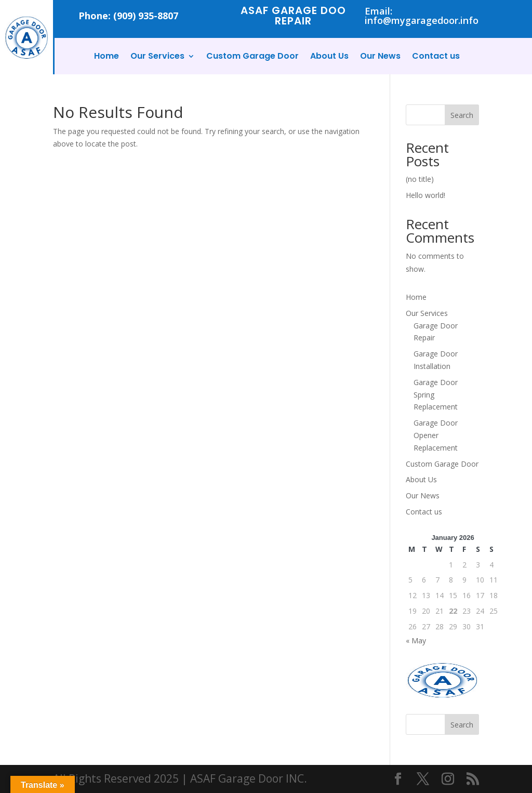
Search (462, 115)
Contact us (436, 57)
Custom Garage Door (252, 57)
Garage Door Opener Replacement (436, 435)
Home (107, 57)
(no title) (420, 179)
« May (416, 640)
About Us (329, 57)
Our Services (157, 57)
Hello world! (425, 195)
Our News (380, 57)
